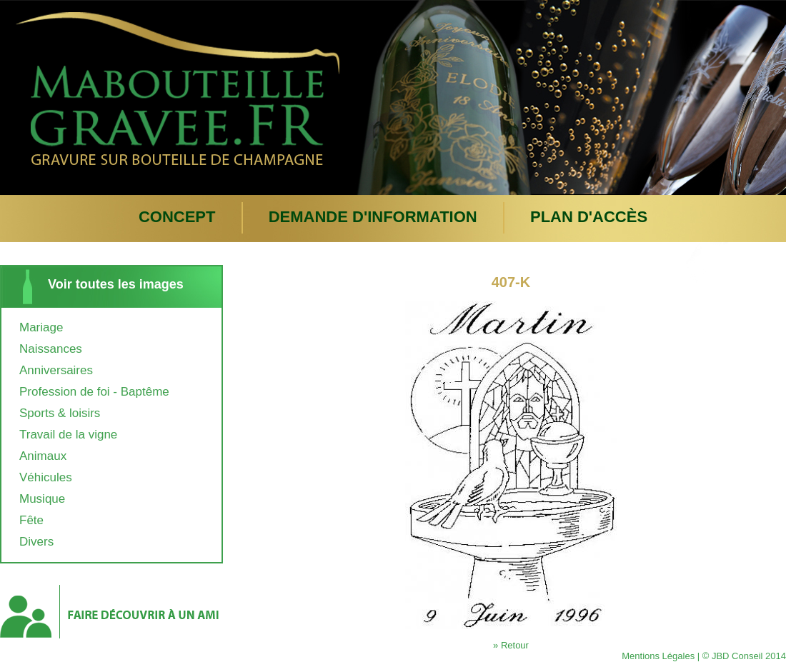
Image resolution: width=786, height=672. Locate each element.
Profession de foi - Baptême (94, 392)
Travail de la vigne (68, 435)
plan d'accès (589, 217)
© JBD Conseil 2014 (744, 656)
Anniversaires (56, 370)
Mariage (41, 327)
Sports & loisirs (60, 413)
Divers (36, 542)
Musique (42, 499)
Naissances (51, 349)
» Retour (511, 645)
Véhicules (46, 477)
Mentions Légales (658, 656)
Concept (177, 217)
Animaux (43, 456)
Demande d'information (373, 217)
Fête (31, 520)
